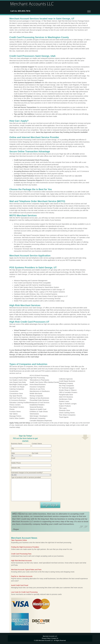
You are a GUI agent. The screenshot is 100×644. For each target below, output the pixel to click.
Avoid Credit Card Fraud (20, 585)
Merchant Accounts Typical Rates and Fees (26, 570)
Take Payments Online (19, 540)
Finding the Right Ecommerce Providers (25, 547)
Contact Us (55, 638)
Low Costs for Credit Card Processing (24, 592)
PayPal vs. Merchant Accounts (22, 576)
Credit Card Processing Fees (21, 554)
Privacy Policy (46, 638)
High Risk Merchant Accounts (21, 561)
